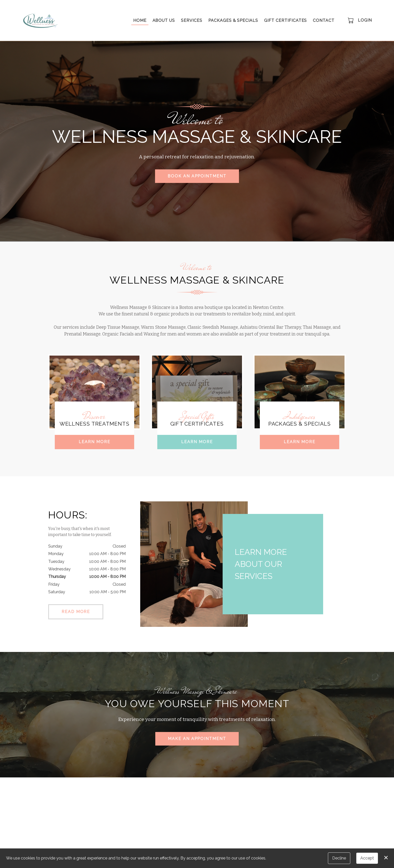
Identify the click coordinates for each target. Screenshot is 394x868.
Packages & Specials (233, 20)
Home (140, 20)
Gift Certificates (285, 20)
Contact (324, 20)
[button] (351, 20)
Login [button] (365, 20)
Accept (367, 858)
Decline (339, 858)
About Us (164, 20)
